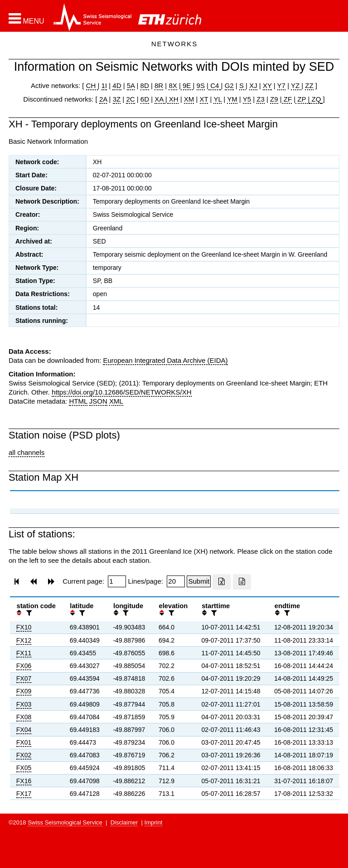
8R (159, 85)
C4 (215, 85)
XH (173, 99)
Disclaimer (124, 822)
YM (232, 99)
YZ (296, 85)
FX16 (24, 781)
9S (201, 85)
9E (187, 85)
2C (130, 99)
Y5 (247, 99)
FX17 (24, 794)
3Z (117, 99)
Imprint (154, 822)
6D (145, 99)
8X (173, 85)
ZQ (315, 99)
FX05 (24, 768)
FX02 (24, 755)
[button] (27, 19)
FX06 (24, 666)
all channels (27, 452)
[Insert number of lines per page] (176, 581)
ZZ (309, 85)
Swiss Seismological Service (65, 822)
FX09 (24, 691)
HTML (78, 401)
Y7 (281, 85)
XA (160, 99)
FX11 (24, 653)
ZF (287, 99)
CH (92, 85)
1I (104, 85)
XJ (253, 85)
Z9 (274, 99)
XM (189, 99)
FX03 (24, 704)
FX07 (24, 678)
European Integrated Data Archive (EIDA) (165, 360)
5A (131, 85)
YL (217, 99)
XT (204, 99)
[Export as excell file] (222, 582)
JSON (98, 401)
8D (145, 85)
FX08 (24, 717)
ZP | (302, 99)
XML (116, 401)
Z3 (261, 99)
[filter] (28, 613)
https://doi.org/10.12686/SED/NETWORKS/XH (121, 392)
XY (267, 85)
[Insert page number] (117, 581)
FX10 (24, 627)
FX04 (24, 730)
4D (117, 85)
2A (103, 99)
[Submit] (199, 581)
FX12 (24, 640)
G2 (229, 85)
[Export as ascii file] (242, 582)
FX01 (24, 742)
